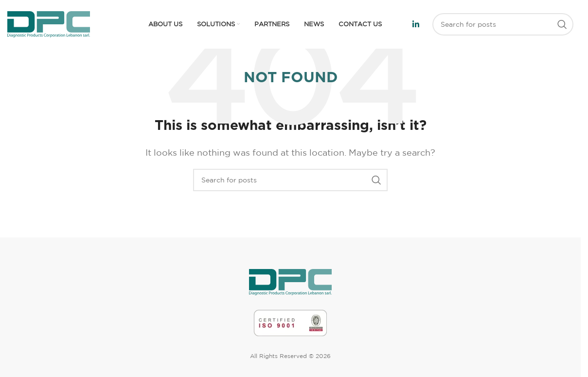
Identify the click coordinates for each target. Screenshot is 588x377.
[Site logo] (49, 23)
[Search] (503, 24)
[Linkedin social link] (416, 24)
